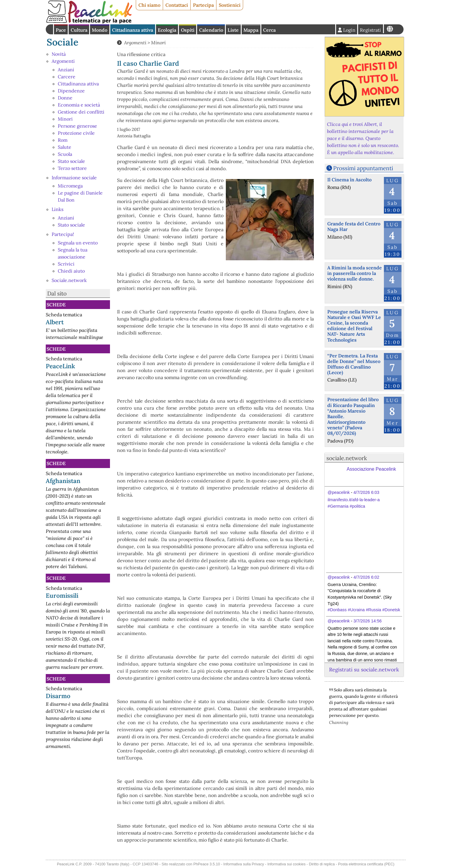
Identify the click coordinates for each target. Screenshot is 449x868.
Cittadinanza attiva (133, 30)
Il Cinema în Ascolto (349, 180)
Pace (61, 30)
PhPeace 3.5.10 (207, 864)
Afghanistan (63, 481)
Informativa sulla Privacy (244, 864)
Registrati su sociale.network (364, 669)
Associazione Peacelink (371, 469)
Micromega (70, 186)
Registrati (370, 30)
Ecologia (167, 30)
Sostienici (230, 5)
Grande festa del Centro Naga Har (354, 226)
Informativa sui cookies (287, 864)
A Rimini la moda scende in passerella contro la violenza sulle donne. (355, 273)
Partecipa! (63, 234)
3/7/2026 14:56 (367, 621)
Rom (63, 140)
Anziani (66, 70)
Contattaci (177, 5)
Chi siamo (149, 5)
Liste (233, 30)
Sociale (62, 42)
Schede (56, 305)
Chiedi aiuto (71, 271)
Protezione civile (76, 133)
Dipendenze (71, 91)
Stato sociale (71, 161)
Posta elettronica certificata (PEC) (366, 864)
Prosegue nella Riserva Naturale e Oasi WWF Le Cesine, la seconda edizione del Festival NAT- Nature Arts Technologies (354, 326)
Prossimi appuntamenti (363, 168)
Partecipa (203, 5)
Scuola (65, 154)
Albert (55, 322)
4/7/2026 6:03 (366, 492)
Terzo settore (72, 168)
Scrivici (66, 264)
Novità (59, 54)
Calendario (211, 30)
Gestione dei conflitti (81, 112)
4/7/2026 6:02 (366, 577)
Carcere (67, 77)
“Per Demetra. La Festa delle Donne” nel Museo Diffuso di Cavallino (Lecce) (354, 364)
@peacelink (339, 492)
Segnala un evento (78, 243)
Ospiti (188, 30)
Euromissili (62, 596)
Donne (65, 98)
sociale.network (347, 458)
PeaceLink (60, 366)
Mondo (100, 30)
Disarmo (58, 696)
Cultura (79, 30)
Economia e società (79, 105)
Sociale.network (69, 280)
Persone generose (77, 126)
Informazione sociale (74, 178)
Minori (65, 119)
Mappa (251, 30)
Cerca (269, 30)
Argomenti (63, 61)
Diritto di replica (322, 864)
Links (57, 209)
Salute (65, 147)
